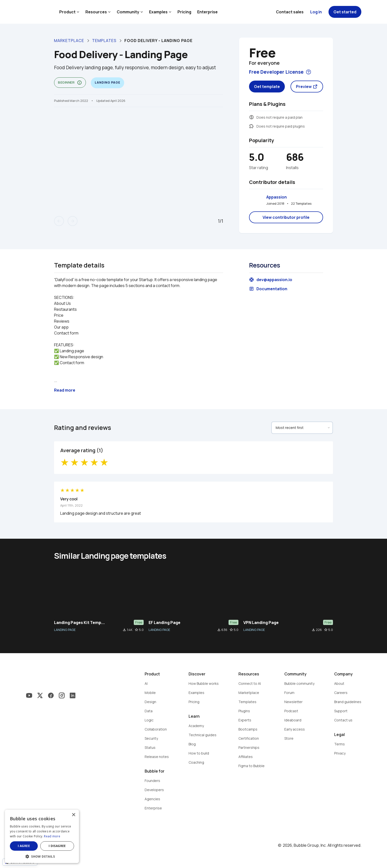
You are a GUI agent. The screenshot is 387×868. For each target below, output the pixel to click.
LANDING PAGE (65, 630)
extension (252, 126)
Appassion (277, 197)
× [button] (73, 815)
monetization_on (252, 117)
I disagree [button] (57, 846)
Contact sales (290, 12)
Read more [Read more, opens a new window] (52, 836)
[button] (42, 856)
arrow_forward (73, 221)
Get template (267, 87)
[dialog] (42, 836)
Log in (316, 12)
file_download (124, 630)
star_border (136, 630)
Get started (345, 12)
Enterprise (207, 12)
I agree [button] (24, 846)
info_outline (79, 83)
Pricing (184, 12)
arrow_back (59, 221)
